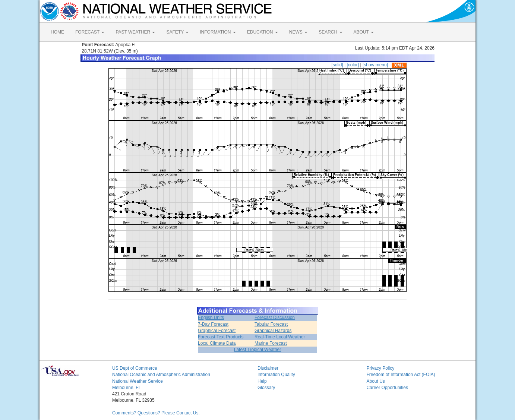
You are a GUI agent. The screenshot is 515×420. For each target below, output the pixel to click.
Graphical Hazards (273, 331)
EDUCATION (263, 32)
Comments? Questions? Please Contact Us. (156, 413)
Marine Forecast (271, 343)
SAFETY (177, 32)
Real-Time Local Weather (280, 337)
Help (262, 381)
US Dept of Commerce (135, 368)
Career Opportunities (387, 388)
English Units (211, 318)
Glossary (266, 388)
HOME (57, 32)
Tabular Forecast (271, 324)
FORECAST (90, 32)
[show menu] (375, 65)
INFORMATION (218, 32)
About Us (376, 381)
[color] (353, 65)
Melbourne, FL (127, 388)
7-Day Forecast (213, 324)
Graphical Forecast (217, 331)
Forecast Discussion (275, 318)
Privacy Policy (381, 368)
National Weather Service (138, 381)
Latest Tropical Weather (258, 350)
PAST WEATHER (135, 32)
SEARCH (330, 32)
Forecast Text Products (221, 337)
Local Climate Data (217, 343)
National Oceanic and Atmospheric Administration (161, 375)
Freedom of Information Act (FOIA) (401, 375)
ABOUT (364, 32)
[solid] (337, 65)
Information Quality (276, 375)
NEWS (298, 32)
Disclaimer (268, 368)
